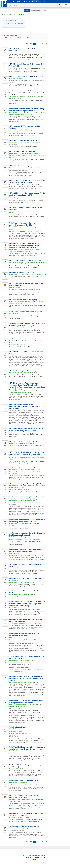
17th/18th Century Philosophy (22, 755)
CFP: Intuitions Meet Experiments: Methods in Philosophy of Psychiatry (26, 796)
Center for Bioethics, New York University (21, 130)
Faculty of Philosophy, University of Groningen (22, 595)
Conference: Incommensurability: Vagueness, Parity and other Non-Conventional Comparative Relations (27, 341)
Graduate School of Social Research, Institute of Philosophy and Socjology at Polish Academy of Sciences (27, 113)
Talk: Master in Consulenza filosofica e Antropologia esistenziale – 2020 (23, 224)
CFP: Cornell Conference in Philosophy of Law (25, 260)
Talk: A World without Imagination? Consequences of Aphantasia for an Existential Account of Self (27, 748)
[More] (66, 5)
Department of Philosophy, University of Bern (22, 327)
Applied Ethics (26, 56)
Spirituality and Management (18, 170)
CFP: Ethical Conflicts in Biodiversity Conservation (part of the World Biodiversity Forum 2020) (27, 453)
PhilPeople (20, 1)
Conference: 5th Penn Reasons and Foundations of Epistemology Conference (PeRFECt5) (28, 521)
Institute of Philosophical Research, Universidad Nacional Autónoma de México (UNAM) (25, 705)
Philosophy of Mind (26, 254)
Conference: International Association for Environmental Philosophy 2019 (24, 635)
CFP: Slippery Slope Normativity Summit (23, 441)
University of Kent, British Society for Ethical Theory (23, 373)
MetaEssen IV (13, 144)
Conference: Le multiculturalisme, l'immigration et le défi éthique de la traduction (27, 534)
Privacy (35, 859)
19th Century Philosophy (20, 116)
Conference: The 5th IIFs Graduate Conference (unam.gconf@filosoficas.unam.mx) (26, 702)
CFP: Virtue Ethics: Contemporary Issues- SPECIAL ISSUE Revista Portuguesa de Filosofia (27, 430)
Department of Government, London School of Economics (25, 568)
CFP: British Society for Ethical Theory (23, 371)
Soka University (14, 314)
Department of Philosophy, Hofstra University (22, 661)
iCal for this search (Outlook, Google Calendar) (16, 37)
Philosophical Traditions (20, 172)
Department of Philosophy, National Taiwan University (24, 249)
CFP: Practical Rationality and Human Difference (26, 77)
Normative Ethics (14, 70)
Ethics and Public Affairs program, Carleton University (24, 682)
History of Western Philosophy (22, 68)
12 (27, 44)
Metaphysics (17, 254)
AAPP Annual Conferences (17, 801)
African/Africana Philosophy (17, 645)
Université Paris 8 (14, 608)
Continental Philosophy (16, 118)
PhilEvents (35, 1)
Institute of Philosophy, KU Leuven (19, 769)
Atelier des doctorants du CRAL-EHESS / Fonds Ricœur (25, 539)
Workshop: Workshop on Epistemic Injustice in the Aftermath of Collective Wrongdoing (27, 324)
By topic (27, 11)
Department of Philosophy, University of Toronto (23, 501)
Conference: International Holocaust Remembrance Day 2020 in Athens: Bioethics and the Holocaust (27, 93)
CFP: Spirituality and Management (22, 166)
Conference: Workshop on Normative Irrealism (26, 312)
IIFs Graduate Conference (17, 708)
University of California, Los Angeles (19, 817)
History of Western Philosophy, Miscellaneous (26, 54)
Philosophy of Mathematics (20, 255)
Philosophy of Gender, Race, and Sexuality (25, 57)
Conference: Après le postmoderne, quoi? (24, 781)
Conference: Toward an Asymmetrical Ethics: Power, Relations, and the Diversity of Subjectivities (25, 552)
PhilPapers (12, 1)
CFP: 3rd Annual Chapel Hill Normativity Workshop (27, 484)
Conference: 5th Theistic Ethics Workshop (24, 826)
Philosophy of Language (30, 356)
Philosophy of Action (19, 84)
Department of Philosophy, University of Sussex (23, 582)
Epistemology (17, 147)
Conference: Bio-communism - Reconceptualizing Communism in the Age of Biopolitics (27, 110)
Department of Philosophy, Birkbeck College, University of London (28, 274)
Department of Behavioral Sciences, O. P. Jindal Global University (27, 168)
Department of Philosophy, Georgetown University (23, 828)
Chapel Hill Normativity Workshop (19, 490)
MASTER (12, 229)
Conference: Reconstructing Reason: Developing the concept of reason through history (27, 498)
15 (38, 44)
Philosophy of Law (14, 72)
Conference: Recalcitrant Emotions (22, 272)
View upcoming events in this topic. (13, 24)
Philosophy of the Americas (24, 647)
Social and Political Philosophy (20, 59)
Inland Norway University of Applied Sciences (22, 443)
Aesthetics (38, 422)
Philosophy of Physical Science (26, 422)
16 (42, 44)
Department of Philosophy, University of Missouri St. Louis (25, 470)
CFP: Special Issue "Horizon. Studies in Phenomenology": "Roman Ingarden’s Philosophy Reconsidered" (27, 406)
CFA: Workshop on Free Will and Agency (23, 300)
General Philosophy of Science (25, 359)
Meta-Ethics (34, 56)
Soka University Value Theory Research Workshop (24, 316)
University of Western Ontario (18, 197)
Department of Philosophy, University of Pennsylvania (24, 523)
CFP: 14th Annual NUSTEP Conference (23, 152)
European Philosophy (15, 417)
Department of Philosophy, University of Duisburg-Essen (25, 142)
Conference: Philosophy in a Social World (24, 468)
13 (31, 44)
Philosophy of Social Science (28, 513)
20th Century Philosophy (34, 116)
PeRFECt (12, 526)
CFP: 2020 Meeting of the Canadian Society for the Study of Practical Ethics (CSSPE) (27, 182)
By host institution (36, 11)
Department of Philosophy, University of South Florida (24, 52)
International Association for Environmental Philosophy (25, 640)
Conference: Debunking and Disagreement (25, 140)
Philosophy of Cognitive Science (35, 361)
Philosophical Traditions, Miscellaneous (33, 417)
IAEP (11, 637)
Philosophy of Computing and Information (21, 363)
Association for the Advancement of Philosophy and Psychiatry (27, 799)
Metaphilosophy (18, 356)
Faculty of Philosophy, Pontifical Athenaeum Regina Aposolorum (27, 227)
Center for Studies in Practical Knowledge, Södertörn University (27, 555)
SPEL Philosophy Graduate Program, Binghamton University (26, 623)
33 (47, 44)
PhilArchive (27, 1)
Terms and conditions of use (35, 857)
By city (44, 11)
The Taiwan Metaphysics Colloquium (20, 251)
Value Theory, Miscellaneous (37, 59)
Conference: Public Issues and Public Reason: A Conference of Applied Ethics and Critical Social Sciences (26, 678)
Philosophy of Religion (31, 644)
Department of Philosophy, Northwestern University (24, 153)
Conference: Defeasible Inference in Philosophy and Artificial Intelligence (26, 815)
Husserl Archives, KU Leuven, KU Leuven (21, 751)
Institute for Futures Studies (17, 345)
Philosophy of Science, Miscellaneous (25, 364)
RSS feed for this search (10, 36)
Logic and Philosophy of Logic (24, 235)
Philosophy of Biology (19, 293)
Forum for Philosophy (15, 729)
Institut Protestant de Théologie (18, 537)
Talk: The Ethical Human (18, 727)
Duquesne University (15, 287)
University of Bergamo (16, 78)
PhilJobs (43, 1)
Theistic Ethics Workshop (17, 830)
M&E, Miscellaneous (33, 233)
